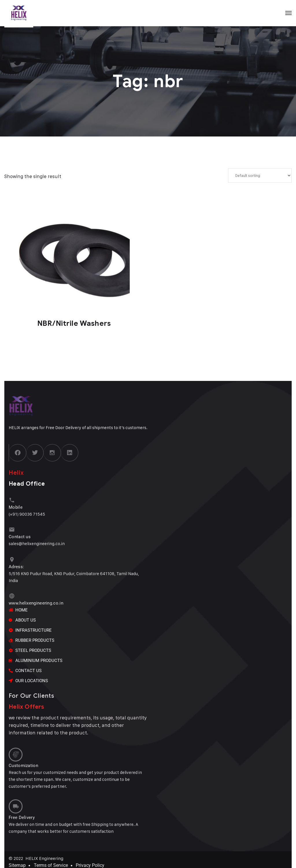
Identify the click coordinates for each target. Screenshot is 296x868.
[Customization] (15, 752)
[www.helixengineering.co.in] (11, 594)
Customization (23, 762)
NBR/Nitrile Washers (74, 323)
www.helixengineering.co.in (36, 601)
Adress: (16, 565)
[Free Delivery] (15, 802)
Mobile (16, 507)
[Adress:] (11, 558)
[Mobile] (11, 500)
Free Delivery (22, 813)
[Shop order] (260, 175)
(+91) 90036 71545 (27, 513)
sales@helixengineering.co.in (37, 542)
